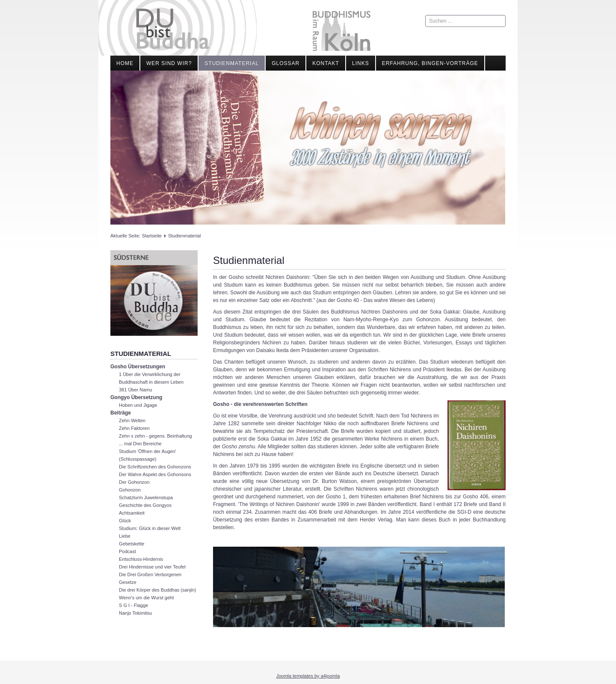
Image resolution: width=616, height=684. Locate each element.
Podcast (127, 551)
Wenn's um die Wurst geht (146, 598)
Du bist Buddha (173, 29)
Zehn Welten (132, 420)
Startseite (151, 236)
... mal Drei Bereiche (140, 444)
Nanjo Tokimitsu (135, 613)
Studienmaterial (232, 63)
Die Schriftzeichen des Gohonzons (155, 467)
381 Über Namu (136, 390)
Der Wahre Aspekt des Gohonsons (155, 474)
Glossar (286, 63)
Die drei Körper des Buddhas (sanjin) (157, 590)
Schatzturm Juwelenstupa (146, 497)
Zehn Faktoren (134, 428)
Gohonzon (130, 490)
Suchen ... (425, 15)
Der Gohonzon (134, 482)
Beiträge (121, 413)
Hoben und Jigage (138, 405)
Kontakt (326, 63)
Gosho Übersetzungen (138, 367)
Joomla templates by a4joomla (308, 676)
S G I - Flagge (133, 605)
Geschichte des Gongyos (145, 505)
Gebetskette (132, 544)
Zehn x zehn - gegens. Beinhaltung (155, 436)
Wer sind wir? (169, 63)
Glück (125, 521)
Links (361, 63)
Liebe (125, 536)
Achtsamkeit (132, 513)
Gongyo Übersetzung (136, 397)
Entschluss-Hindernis (141, 559)
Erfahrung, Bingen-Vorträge (430, 63)
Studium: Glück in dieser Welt (150, 528)
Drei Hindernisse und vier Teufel (152, 567)
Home (125, 63)
